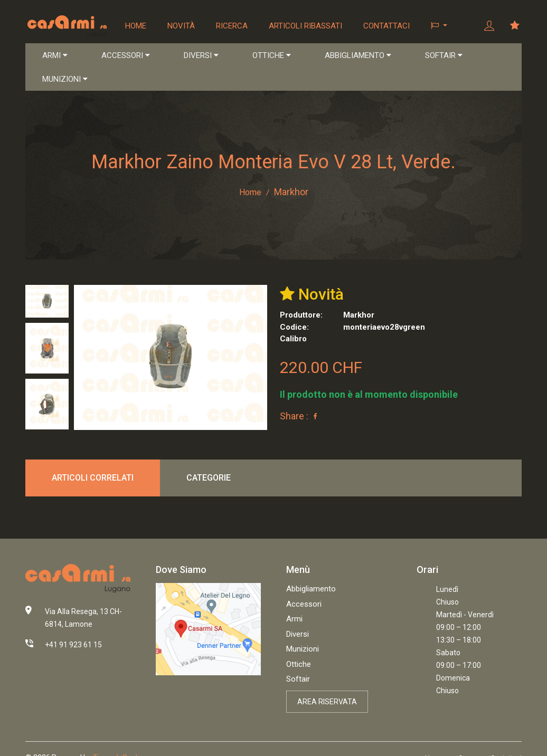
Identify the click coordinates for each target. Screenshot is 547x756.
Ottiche (299, 665)
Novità (182, 26)
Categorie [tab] (209, 478)
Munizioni (303, 649)
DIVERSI (201, 56)
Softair (298, 680)
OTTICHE (272, 56)
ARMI (55, 56)
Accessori (304, 605)
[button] (440, 26)
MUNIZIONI (65, 80)
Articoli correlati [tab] (93, 478)
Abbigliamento (311, 589)
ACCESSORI (126, 56)
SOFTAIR (444, 56)
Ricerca (232, 26)
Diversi (298, 635)
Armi (294, 619)
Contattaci (387, 26)
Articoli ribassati (306, 26)
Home (136, 26)
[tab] (47, 302)
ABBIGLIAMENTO (358, 56)
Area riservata (327, 702)
